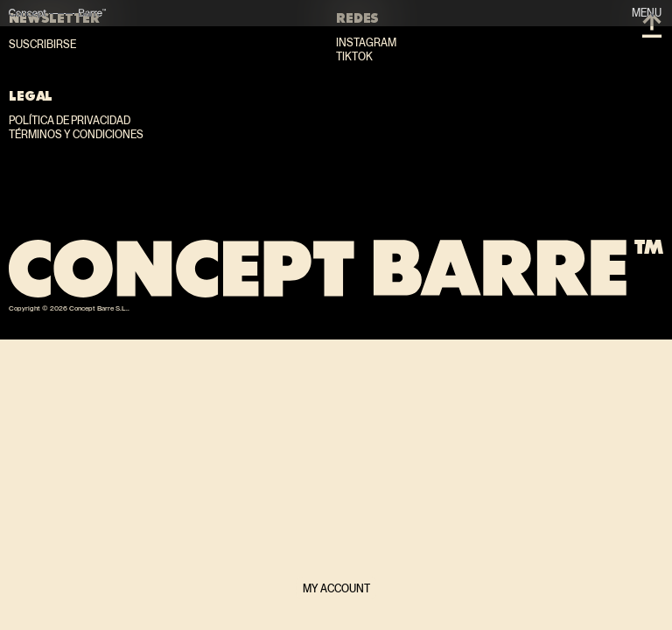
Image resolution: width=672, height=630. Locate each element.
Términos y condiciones (76, 135)
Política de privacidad (70, 121)
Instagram (366, 43)
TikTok (354, 57)
